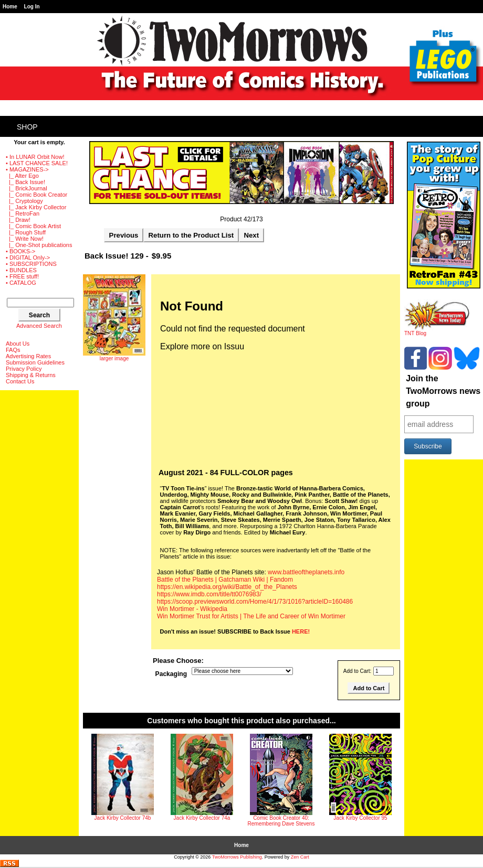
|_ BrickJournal (27, 188)
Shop (27, 127)
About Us (18, 344)
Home (10, 7)
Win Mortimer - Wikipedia (192, 609)
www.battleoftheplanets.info (306, 572)
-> (27, 169)
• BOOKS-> (20, 251)
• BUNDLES (21, 270)
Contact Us (20, 381)
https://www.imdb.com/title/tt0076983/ (209, 594)
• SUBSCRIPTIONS (31, 264)
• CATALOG (21, 283)
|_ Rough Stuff (26, 232)
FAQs (13, 350)
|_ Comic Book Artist (33, 226)
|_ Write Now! (25, 239)
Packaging (171, 674)
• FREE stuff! (22, 276)
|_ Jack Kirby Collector (36, 207)
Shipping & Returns (31, 375)
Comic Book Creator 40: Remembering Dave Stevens (281, 821)
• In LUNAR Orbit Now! (35, 157)
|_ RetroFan (23, 213)
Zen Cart (300, 857)
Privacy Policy (24, 369)
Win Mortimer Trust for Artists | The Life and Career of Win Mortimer (251, 616)
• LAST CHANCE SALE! (37, 163)
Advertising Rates (28, 356)
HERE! (301, 631)
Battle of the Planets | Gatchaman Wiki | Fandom (225, 580)
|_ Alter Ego (22, 176)
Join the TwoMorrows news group (443, 391)
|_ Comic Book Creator (36, 195)
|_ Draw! (18, 220)
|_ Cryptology (24, 201)
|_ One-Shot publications (39, 245)
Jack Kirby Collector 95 (360, 818)
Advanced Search (39, 326)
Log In (32, 7)
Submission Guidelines (35, 362)
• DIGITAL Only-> (28, 258)
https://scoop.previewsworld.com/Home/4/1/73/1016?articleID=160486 (255, 602)
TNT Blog (437, 331)
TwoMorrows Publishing (237, 857)
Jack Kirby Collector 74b (123, 818)
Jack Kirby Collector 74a (202, 818)
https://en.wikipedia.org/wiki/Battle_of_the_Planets (227, 587)
